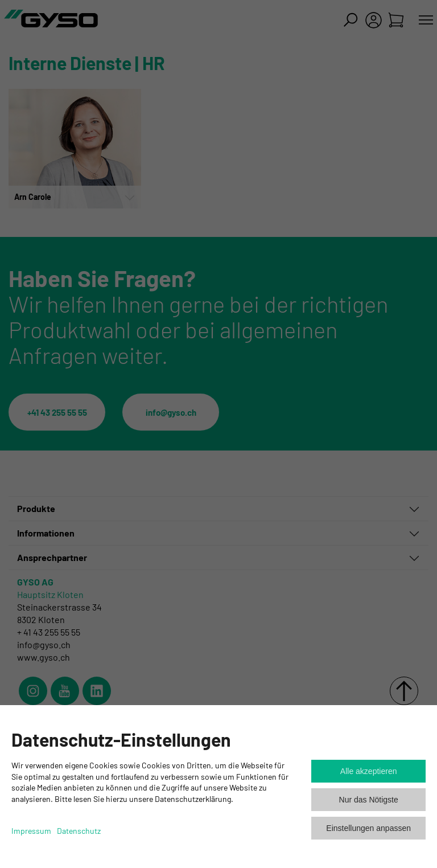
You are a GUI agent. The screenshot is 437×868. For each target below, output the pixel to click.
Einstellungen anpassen (368, 828)
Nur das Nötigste (369, 800)
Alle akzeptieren (369, 771)
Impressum (31, 831)
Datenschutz (79, 831)
